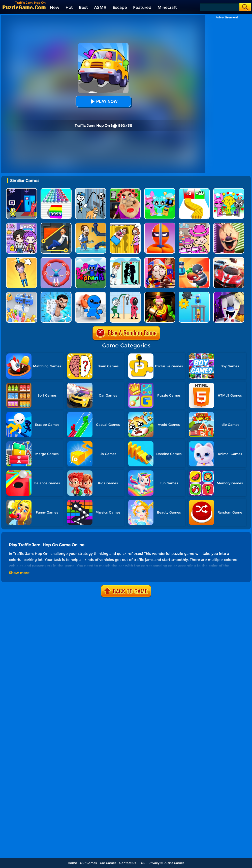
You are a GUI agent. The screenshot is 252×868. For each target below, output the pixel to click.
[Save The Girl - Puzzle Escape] (125, 259)
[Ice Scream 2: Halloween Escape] (229, 294)
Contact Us (128, 863)
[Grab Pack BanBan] (22, 190)
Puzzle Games (174, 863)
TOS (142, 863)
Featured (142, 7)
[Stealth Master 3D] (160, 225)
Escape (120, 7)
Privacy (154, 863)
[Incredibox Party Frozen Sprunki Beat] (160, 190)
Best (83, 7)
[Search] (219, 7)
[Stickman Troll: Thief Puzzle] (91, 190)
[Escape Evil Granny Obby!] (125, 190)
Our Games (88, 863)
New (55, 7)
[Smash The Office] (91, 294)
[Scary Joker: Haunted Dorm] (160, 294)
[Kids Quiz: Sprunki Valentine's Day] (229, 190)
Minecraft (167, 7)
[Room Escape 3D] (194, 259)
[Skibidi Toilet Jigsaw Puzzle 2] (56, 294)
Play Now (103, 101)
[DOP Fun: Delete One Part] (125, 225)
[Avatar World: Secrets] (22, 225)
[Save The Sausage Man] (56, 259)
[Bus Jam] (22, 294)
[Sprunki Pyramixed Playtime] (91, 259)
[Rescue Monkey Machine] (194, 294)
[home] (24, 7)
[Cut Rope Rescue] (22, 259)
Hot (69, 7)
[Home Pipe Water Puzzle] (91, 225)
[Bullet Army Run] (194, 190)
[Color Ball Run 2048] (56, 190)
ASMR (100, 7)
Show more (19, 573)
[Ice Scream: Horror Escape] (229, 225)
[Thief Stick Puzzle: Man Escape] (125, 294)
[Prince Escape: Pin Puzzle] (56, 225)
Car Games (108, 863)
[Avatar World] (194, 225)
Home (72, 863)
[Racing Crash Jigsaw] (229, 259)
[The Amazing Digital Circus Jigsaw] (160, 259)
